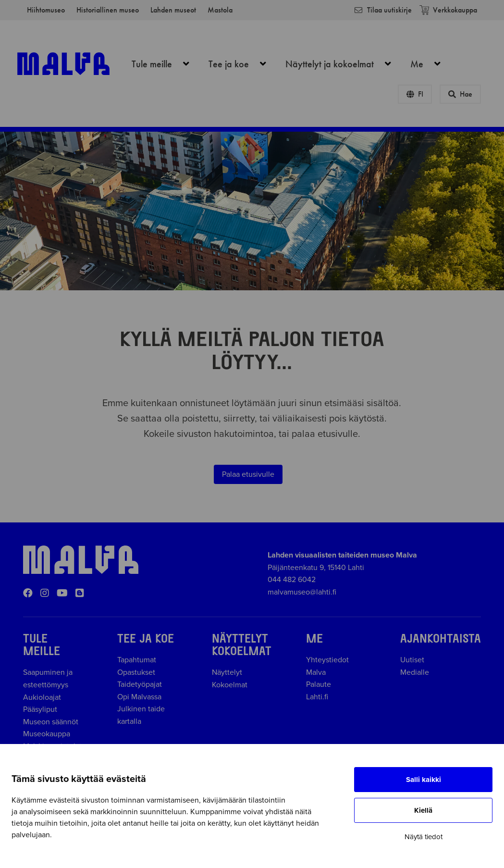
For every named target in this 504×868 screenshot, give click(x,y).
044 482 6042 (292, 580)
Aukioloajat (42, 697)
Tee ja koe (243, 64)
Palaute (319, 684)
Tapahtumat (137, 660)
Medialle (415, 672)
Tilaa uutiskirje (383, 10)
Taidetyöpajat (140, 684)
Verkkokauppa (448, 10)
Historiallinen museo (108, 10)
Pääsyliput (40, 709)
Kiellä (423, 810)
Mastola (220, 10)
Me (431, 64)
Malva (316, 672)
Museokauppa (47, 734)
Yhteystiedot (327, 660)
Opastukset (136, 672)
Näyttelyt (227, 672)
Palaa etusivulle (248, 474)
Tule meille (166, 64)
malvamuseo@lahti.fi (302, 592)
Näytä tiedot (424, 837)
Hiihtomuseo (46, 10)
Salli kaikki (424, 780)
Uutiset (412, 660)
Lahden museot (173, 10)
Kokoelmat (230, 685)
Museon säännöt (53, 722)
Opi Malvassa (139, 697)
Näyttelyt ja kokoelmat (344, 64)
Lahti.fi (317, 697)
